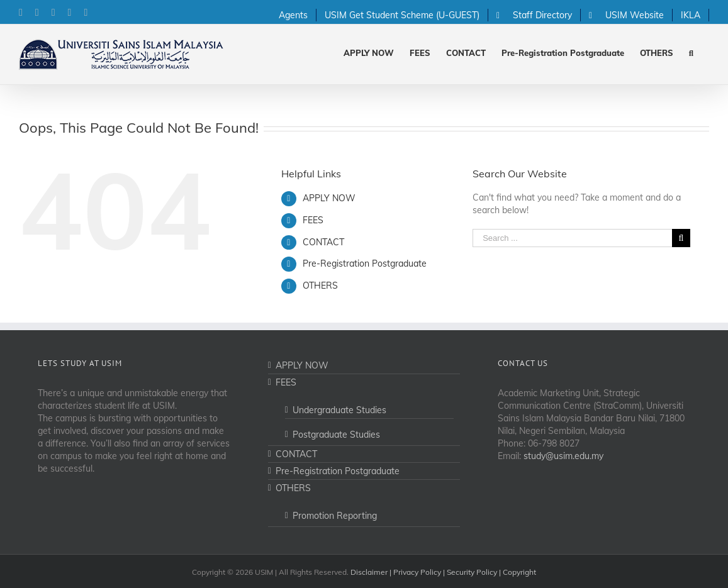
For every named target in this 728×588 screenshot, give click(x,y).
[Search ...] (572, 238)
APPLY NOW (329, 198)
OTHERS (320, 286)
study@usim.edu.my (563, 456)
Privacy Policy (417, 572)
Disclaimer (369, 572)
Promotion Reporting (335, 516)
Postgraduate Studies (336, 435)
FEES (313, 220)
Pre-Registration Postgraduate (365, 263)
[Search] (691, 52)
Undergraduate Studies (339, 410)
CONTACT (323, 242)
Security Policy (472, 572)
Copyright (519, 572)
